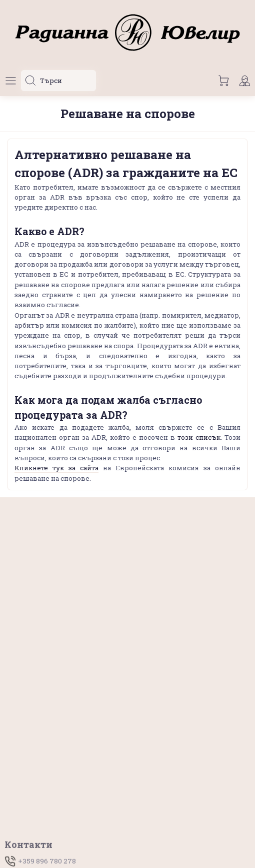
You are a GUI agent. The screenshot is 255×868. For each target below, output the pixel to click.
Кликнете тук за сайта (56, 468)
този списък (199, 437)
